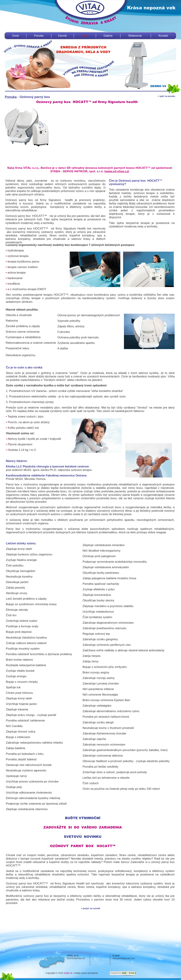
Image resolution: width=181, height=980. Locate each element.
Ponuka (39, 36)
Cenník (62, 36)
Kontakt (163, 36)
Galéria (108, 36)
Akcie (85, 36)
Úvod (15, 36)
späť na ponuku (167, 96)
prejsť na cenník (91, 908)
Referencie (135, 36)
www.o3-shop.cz (117, 171)
